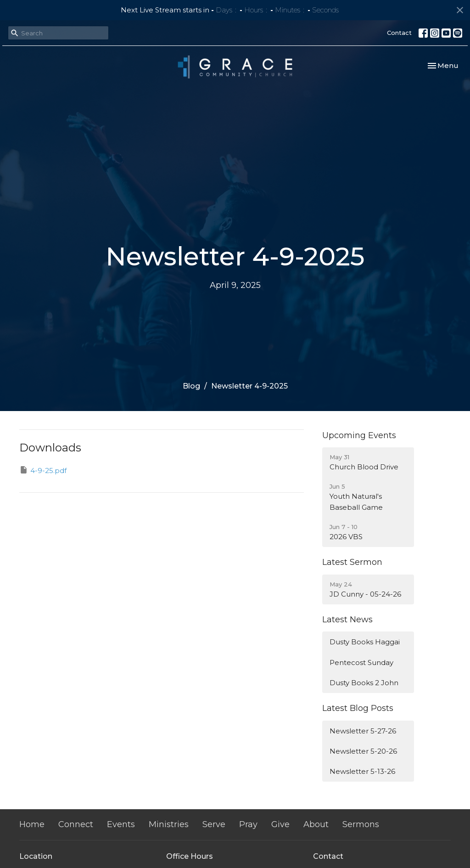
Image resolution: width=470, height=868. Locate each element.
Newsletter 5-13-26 (362, 771)
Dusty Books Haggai (365, 642)
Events (121, 824)
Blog (191, 386)
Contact (399, 33)
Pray (248, 824)
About (316, 824)
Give (280, 824)
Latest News (347, 620)
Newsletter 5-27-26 (363, 731)
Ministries (169, 824)
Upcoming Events (359, 435)
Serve (214, 824)
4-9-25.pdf (43, 470)
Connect (76, 824)
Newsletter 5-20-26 (363, 751)
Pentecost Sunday (361, 662)
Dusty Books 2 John (364, 683)
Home (32, 824)
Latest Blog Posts (358, 708)
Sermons (361, 824)
